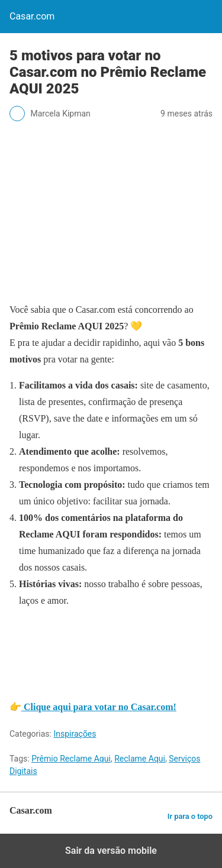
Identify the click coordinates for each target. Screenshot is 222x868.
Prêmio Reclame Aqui (71, 759)
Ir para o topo (190, 816)
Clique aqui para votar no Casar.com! (99, 707)
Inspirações (75, 734)
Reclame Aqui (140, 759)
